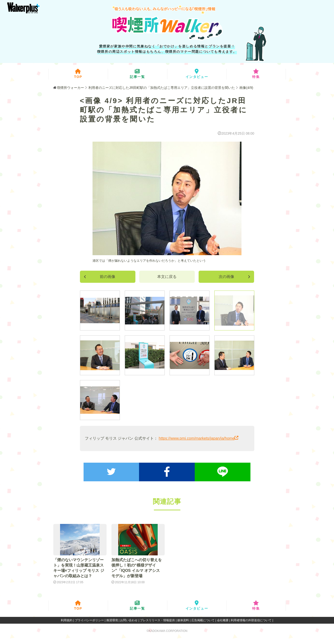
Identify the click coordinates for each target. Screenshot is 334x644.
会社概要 (223, 620)
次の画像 (235, 277)
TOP (78, 74)
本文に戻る (167, 277)
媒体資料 (183, 620)
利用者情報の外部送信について (251, 620)
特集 (256, 74)
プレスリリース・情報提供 (157, 620)
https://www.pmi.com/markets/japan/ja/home (197, 438)
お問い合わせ (129, 620)
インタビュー (197, 74)
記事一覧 (137, 74)
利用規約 (67, 620)
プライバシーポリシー (89, 620)
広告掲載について (203, 620)
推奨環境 (112, 620)
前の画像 (100, 277)
